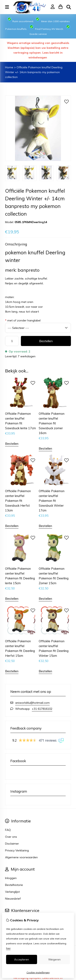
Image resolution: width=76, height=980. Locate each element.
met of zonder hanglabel (23, 320)
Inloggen (11, 878)
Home (9, 67)
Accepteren (22, 959)
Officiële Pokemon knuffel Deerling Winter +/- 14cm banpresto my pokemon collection (34, 72)
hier (8, 948)
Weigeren (54, 959)
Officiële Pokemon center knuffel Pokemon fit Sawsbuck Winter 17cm (52, 501)
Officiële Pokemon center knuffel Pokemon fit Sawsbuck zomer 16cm (52, 423)
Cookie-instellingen (38, 972)
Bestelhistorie (14, 885)
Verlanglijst (12, 892)
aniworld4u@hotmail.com (32, 703)
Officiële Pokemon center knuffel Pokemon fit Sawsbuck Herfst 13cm (18, 501)
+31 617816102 (42, 709)
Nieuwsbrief (13, 899)
